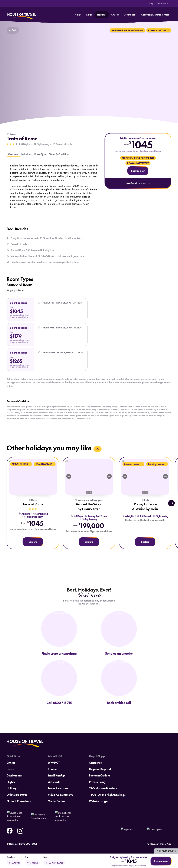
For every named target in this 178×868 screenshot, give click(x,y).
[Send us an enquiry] (119, 633)
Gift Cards (54, 782)
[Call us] (59, 682)
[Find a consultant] (59, 633)
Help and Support (100, 769)
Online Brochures (17, 795)
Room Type (40, 154)
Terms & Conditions (59, 154)
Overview (13, 154)
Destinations (130, 14)
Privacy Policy (97, 782)
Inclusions (26, 154)
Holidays (102, 14)
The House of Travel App (158, 844)
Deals (89, 14)
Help (151, 3)
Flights (78, 14)
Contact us (95, 763)
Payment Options (100, 775)
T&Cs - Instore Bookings (103, 788)
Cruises (115, 14)
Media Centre (56, 801)
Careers (53, 769)
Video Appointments (61, 795)
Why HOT (54, 763)
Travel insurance (58, 788)
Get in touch (162, 3)
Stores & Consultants (19, 801)
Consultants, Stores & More (155, 14)
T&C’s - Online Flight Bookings (107, 795)
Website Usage (98, 801)
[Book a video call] (119, 682)
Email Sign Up (56, 775)
